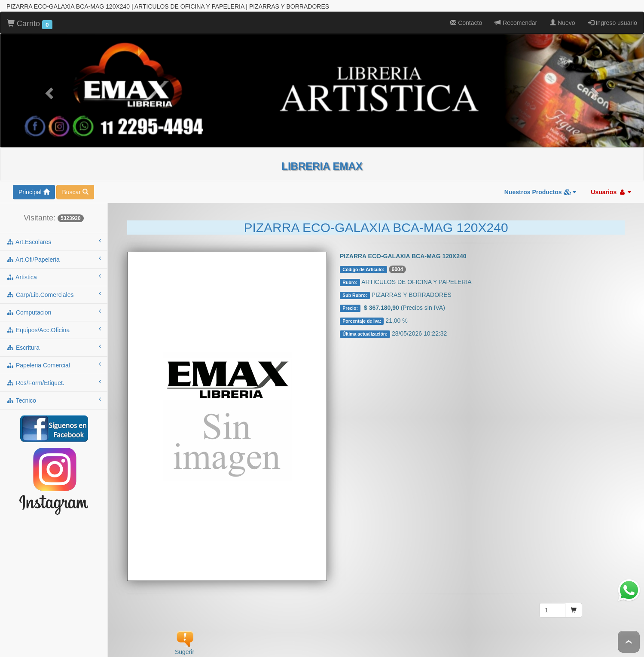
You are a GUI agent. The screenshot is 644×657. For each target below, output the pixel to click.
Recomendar (516, 17)
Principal (34, 186)
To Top (629, 642)
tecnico (54, 394)
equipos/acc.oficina (54, 324)
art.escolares (54, 236)
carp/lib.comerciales (54, 289)
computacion (54, 306)
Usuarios (611, 186)
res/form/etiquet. (54, 377)
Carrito (30, 18)
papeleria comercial (54, 359)
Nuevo (562, 17)
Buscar (75, 186)
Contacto (466, 17)
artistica (54, 271)
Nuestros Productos (540, 186)
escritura (54, 342)
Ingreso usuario (613, 17)
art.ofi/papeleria (54, 254)
